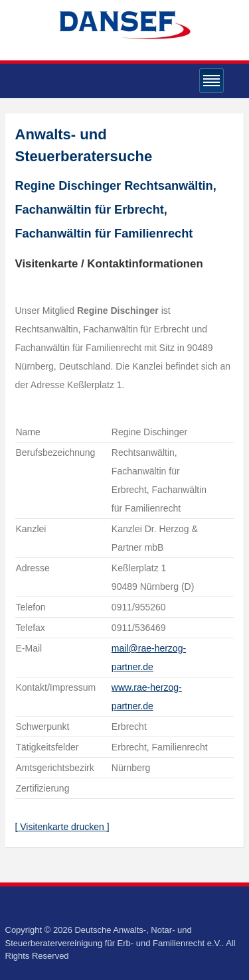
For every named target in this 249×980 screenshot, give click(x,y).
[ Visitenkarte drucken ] (62, 827)
